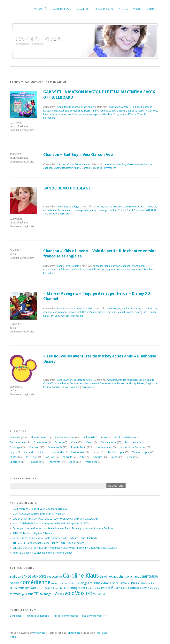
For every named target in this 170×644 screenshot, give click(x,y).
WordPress (39, 633)
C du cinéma (40, 442)
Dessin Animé (91, 111)
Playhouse (151, 383)
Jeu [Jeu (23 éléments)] (133, 583)
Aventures (112, 380)
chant (135, 266)
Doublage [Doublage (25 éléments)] (81, 583)
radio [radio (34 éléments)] (132, 588)
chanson (48, 168)
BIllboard (137, 107)
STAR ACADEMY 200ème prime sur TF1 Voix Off (39, 514)
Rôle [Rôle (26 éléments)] (139, 588)
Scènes (115, 457)
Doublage (74, 207)
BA (119, 309)
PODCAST (32, 457)
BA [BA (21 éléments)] (19, 577)
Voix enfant (147, 270)
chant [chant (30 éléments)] (135, 577)
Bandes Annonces (66, 309)
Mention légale (116, 452)
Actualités (41, 9)
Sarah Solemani (136, 210)
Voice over (91, 462)
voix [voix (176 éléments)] (70, 593)
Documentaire (108, 442)
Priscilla (122, 210)
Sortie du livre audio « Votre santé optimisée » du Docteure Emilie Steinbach (55, 538)
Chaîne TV (49, 383)
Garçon (86, 168)
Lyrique (97, 452)
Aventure (126, 107)
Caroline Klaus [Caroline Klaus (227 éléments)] (81, 576)
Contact (152, 9)
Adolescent (110, 164)
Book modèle (17, 442)
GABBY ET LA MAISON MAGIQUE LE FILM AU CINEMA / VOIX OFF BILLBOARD (55, 519)
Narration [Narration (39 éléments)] (37, 588)
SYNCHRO (151, 210)
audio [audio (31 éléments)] (14, 577)
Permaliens (49, 118)
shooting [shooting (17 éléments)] (154, 588)
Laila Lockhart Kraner (55, 114)
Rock (99, 168)
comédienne (77, 111)
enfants (112, 383)
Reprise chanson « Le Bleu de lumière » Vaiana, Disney (42, 553)
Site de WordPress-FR (94, 616)
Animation (115, 107)
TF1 (45, 214)
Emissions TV (55, 447)
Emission (34, 447)
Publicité (97, 457)
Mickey (141, 383)
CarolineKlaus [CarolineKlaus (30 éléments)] (109, 577)
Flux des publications (37, 616)
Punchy (139, 312)
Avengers (112, 309)
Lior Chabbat (74, 114)
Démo (90, 442)
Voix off (142, 114)
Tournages (35, 462)
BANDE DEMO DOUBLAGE (67, 188)
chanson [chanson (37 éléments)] (125, 576)
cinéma (54, 111)
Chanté (143, 266)
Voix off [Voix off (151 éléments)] (84, 593)
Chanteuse (59, 168)
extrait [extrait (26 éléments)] (105, 583)
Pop (93, 168)
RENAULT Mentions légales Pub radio (33, 533)
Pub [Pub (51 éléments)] (115, 588)
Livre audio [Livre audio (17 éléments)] (148, 583)
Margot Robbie (108, 210)
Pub (82, 457)
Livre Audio (58, 452)
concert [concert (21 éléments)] (55, 583)
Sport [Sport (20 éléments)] (24, 594)
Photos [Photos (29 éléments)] (106, 588)
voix (134, 114)
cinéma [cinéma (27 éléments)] (15, 583)
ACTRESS (98, 207)
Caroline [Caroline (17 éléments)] (58, 577)
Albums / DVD (38, 437)
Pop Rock (50, 457)
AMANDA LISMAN (122, 207)
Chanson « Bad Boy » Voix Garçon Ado (78, 155)
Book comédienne (125, 437)
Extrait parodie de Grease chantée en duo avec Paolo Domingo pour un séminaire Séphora (63, 528)
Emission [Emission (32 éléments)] (94, 583)
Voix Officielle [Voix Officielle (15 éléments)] (100, 594)
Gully (141, 111)
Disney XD (111, 312)
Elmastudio (74, 633)
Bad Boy (122, 164)
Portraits (67, 457)
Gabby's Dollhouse (127, 111)
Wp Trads (102, 633)
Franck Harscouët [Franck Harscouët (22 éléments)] (120, 583)
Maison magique (92, 114)
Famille (103, 111)
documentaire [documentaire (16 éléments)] (67, 583)
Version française (125, 270)
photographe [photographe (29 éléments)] (77, 588)
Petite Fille (107, 114)
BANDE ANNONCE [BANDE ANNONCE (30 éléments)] (34, 577)
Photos (123, 9)
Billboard (73, 107)
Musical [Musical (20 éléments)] (14, 588)
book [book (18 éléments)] (50, 577)
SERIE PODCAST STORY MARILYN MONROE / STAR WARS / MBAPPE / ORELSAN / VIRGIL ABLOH (65, 548)
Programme (120, 114)
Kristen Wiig (151, 111)
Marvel (121, 312)
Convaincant (74, 312)
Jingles (13, 452)
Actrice (108, 207)
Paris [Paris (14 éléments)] (47, 588)
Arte (150, 207)
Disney (101, 312)
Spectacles (16, 462)
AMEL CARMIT (139, 207)
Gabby (112, 111)
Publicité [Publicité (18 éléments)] (123, 588)
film (86, 210)
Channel (48, 312)
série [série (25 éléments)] (30, 594)
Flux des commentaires (65, 616)
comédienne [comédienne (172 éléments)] (35, 582)
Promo (130, 312)
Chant (70, 164)
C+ (155, 207)
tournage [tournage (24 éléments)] (46, 594)
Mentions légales (141, 452)
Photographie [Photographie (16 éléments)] (93, 588)
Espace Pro (83, 9)
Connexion (16, 616)
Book (104, 437)
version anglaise (106, 270)
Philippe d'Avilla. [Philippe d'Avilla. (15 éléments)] (59, 588)
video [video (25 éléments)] (61, 594)
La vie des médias (34, 452)
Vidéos (137, 9)
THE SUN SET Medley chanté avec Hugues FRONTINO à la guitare (48, 543)
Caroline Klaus (62, 9)
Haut (13, 637)
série (146, 312)
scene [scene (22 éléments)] (146, 588)
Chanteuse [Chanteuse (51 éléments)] (149, 576)
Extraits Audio (104, 9)
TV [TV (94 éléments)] (54, 593)
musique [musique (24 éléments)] (24, 588)
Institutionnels (104, 447)
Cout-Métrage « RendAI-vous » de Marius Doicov (40, 509)
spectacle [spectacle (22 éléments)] (15, 594)
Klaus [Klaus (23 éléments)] (138, 583)
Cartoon (62, 164)
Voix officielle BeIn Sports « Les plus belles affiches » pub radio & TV (51, 523)
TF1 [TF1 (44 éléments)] (37, 594)
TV (129, 114)
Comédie (64, 111)
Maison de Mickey (127, 383)
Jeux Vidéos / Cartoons (132, 447)
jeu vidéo (94, 210)
